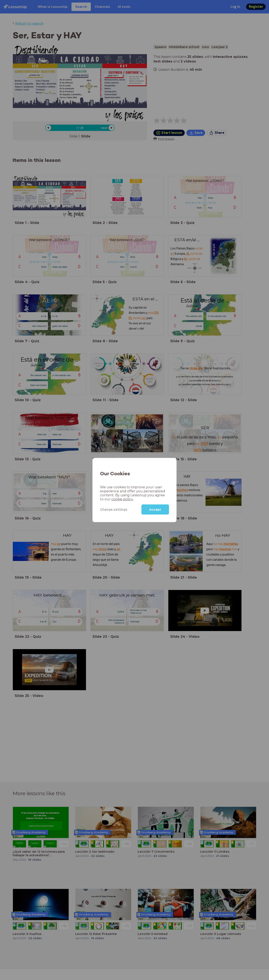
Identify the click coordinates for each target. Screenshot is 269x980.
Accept (155, 509)
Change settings (114, 509)
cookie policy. (122, 499)
